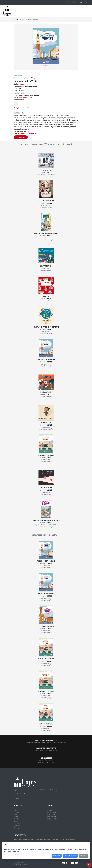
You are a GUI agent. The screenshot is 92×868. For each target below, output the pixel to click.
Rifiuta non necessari (70, 856)
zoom (46, 47)
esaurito (21, 100)
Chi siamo (17, 823)
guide (23, 93)
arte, (16, 133)
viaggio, (23, 133)
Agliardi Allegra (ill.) (32, 78)
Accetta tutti (57, 856)
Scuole (16, 819)
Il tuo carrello (52, 812)
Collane (17, 812)
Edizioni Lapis (24, 864)
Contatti (17, 826)
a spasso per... (25, 84)
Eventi (16, 817)
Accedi (50, 810)
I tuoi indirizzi (52, 817)
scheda (21, 137)
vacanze (32, 133)
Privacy (16, 798)
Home (16, 19)
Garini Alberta (19, 78)
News (16, 814)
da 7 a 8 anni (27, 97)
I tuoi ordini (51, 814)
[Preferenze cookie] (89, 865)
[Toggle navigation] (89, 11)
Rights (16, 821)
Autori (16, 810)
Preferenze (84, 856)
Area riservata (19, 862)
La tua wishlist (52, 819)
